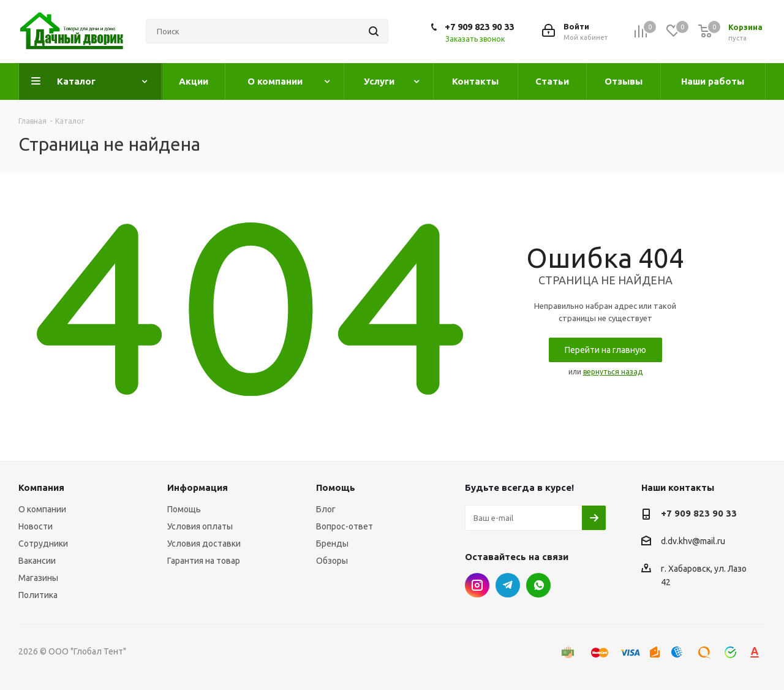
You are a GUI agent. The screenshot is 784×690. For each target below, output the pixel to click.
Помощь (184, 509)
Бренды (332, 544)
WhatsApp (538, 585)
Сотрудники (43, 544)
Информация (198, 487)
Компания (41, 487)
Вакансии (37, 561)
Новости (36, 526)
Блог (326, 509)
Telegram (508, 585)
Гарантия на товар (204, 561)
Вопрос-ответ (345, 526)
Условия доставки (204, 544)
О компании (42, 509)
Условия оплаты (200, 526)
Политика (38, 595)
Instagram (477, 585)
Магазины (38, 578)
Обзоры (332, 561)
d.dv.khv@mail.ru (693, 542)
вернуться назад (613, 372)
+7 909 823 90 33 (479, 27)
